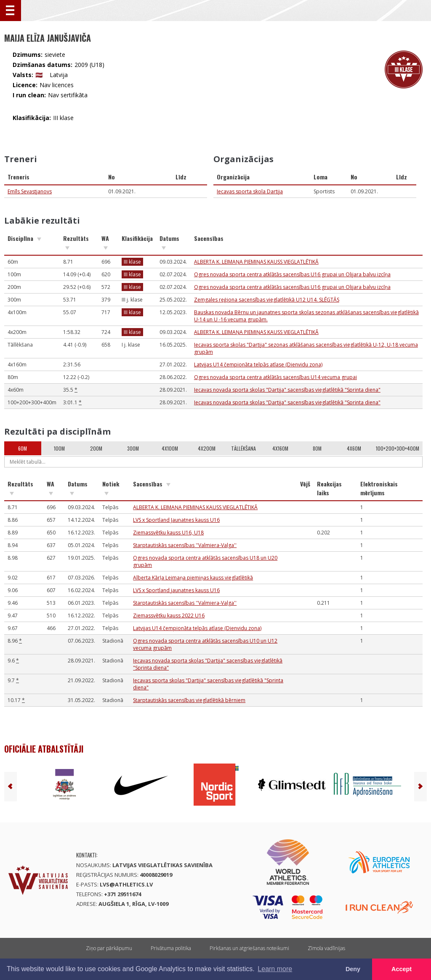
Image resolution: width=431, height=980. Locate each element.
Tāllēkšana (243, 448)
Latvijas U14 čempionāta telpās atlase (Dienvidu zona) (258, 364)
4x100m (170, 448)
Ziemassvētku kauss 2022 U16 (169, 616)
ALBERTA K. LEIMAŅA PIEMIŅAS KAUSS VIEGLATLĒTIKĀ (256, 262)
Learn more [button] (275, 969)
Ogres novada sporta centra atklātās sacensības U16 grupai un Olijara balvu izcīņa (292, 274)
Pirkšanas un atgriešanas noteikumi (249, 948)
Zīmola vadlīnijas (326, 948)
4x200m (207, 448)
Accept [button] (402, 969)
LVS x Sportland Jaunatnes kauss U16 (176, 520)
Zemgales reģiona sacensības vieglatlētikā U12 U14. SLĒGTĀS (267, 300)
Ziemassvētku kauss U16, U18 (168, 533)
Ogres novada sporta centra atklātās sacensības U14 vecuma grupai (275, 377)
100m (59, 448)
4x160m (280, 448)
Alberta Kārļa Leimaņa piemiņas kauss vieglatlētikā (193, 578)
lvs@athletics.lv (126, 884)
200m (96, 448)
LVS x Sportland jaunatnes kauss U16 (176, 590)
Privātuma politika (171, 948)
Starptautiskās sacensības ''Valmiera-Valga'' (185, 545)
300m (133, 448)
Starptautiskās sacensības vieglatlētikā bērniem (189, 700)
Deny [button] (353, 969)
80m (317, 448)
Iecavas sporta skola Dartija (250, 191)
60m (23, 448)
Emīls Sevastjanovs (30, 191)
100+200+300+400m (398, 448)
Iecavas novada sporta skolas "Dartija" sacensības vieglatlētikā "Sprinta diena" (287, 390)
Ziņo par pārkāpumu (109, 948)
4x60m (354, 448)
